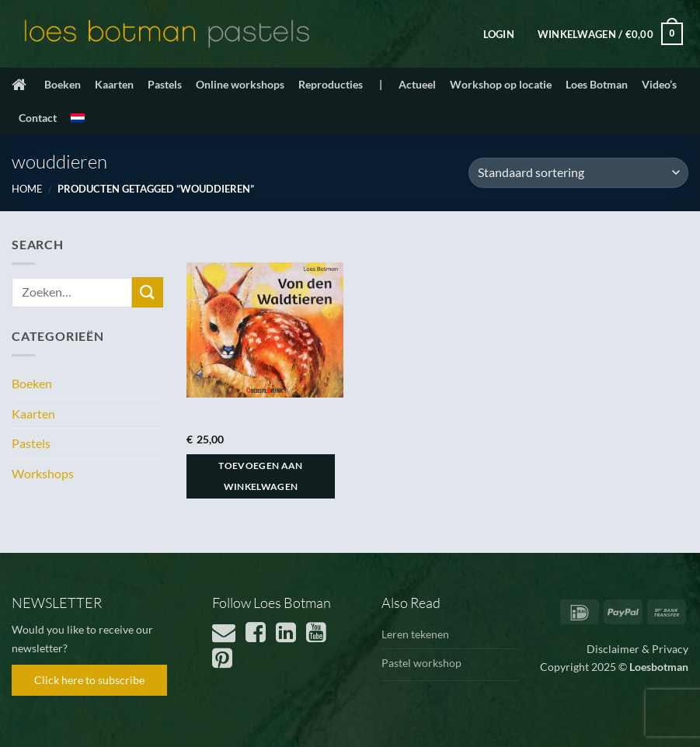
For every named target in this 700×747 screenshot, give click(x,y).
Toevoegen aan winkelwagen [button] (261, 476)
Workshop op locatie (501, 84)
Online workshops (240, 84)
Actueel (417, 84)
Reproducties (331, 84)
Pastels (165, 84)
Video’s (659, 84)
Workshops (43, 473)
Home (27, 189)
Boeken (63, 84)
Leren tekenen (415, 634)
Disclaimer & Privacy (637, 649)
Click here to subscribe (89, 680)
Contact (38, 118)
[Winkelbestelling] (578, 173)
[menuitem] (78, 118)
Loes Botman (597, 84)
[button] (499, 34)
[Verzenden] (148, 292)
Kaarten (114, 84)
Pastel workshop (421, 663)
